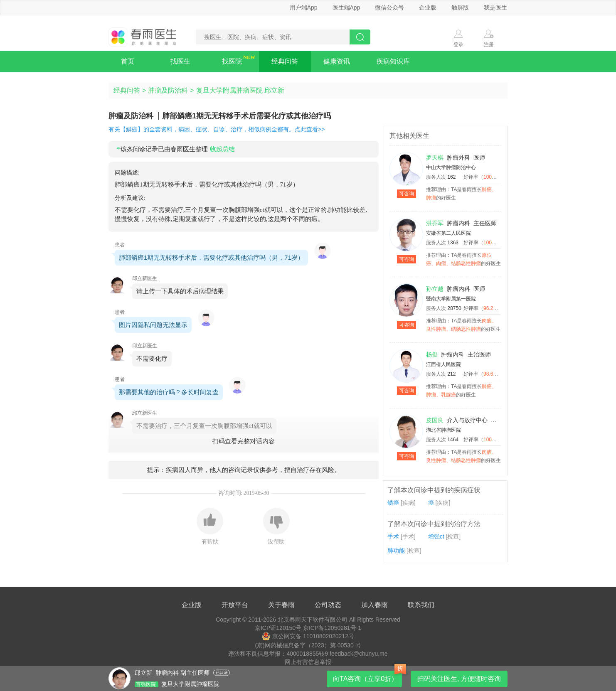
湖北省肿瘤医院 (444, 430)
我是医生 (495, 7)
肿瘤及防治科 (168, 90)
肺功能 (396, 551)
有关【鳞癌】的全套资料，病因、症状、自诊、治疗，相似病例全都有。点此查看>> (217, 129)
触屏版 (460, 7)
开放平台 (235, 605)
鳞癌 (393, 503)
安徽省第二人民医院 (448, 233)
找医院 (232, 61)
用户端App (304, 7)
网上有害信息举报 (308, 662)
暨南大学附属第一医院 (451, 299)
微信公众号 (389, 7)
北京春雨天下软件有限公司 (313, 620)
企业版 (428, 7)
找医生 (180, 61)
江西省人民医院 (444, 364)
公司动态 (328, 605)
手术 (393, 536)
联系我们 (421, 605)
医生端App (346, 7)
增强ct (436, 536)
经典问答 (285, 61)
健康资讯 (337, 61)
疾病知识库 (393, 61)
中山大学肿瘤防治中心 (451, 167)
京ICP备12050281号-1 (332, 628)
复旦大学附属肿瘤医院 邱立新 (240, 90)
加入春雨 (375, 605)
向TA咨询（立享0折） (365, 679)
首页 (128, 61)
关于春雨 (281, 605)
